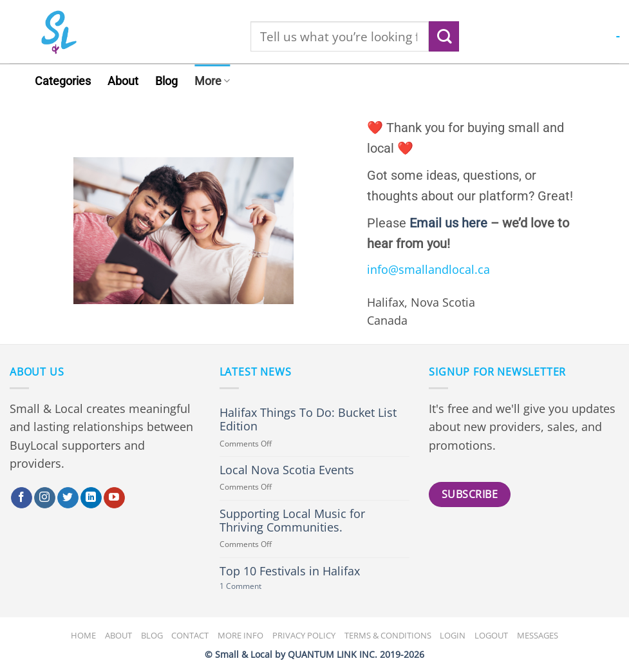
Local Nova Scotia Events (287, 470)
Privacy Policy (304, 635)
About (123, 81)
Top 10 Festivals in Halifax (290, 571)
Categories (63, 81)
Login (453, 635)
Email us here (448, 223)
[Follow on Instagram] (45, 498)
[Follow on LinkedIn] (91, 498)
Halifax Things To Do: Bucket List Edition (308, 419)
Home (83, 635)
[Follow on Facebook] (22, 498)
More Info (240, 635)
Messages (538, 635)
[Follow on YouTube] (114, 498)
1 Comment (256, 587)
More (212, 81)
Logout (491, 635)
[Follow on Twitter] (68, 498)
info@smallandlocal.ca (428, 269)
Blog (166, 81)
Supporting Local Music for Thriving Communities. (292, 521)
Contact (190, 635)
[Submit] (444, 36)
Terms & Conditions (388, 635)
